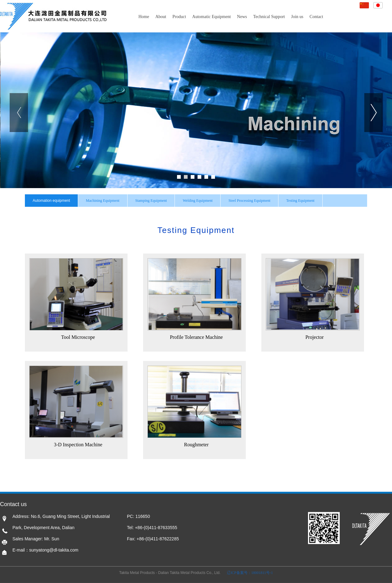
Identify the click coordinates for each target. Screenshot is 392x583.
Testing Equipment (300, 201)
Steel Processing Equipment (249, 201)
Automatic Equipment (212, 17)
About (161, 17)
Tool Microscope (76, 337)
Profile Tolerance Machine (194, 337)
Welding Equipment (198, 201)
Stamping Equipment (151, 201)
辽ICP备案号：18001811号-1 (250, 573)
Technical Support (269, 17)
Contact (316, 17)
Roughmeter (194, 445)
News (242, 17)
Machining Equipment (103, 201)
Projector (313, 337)
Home (144, 17)
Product (179, 17)
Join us (297, 17)
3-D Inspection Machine (76, 445)
